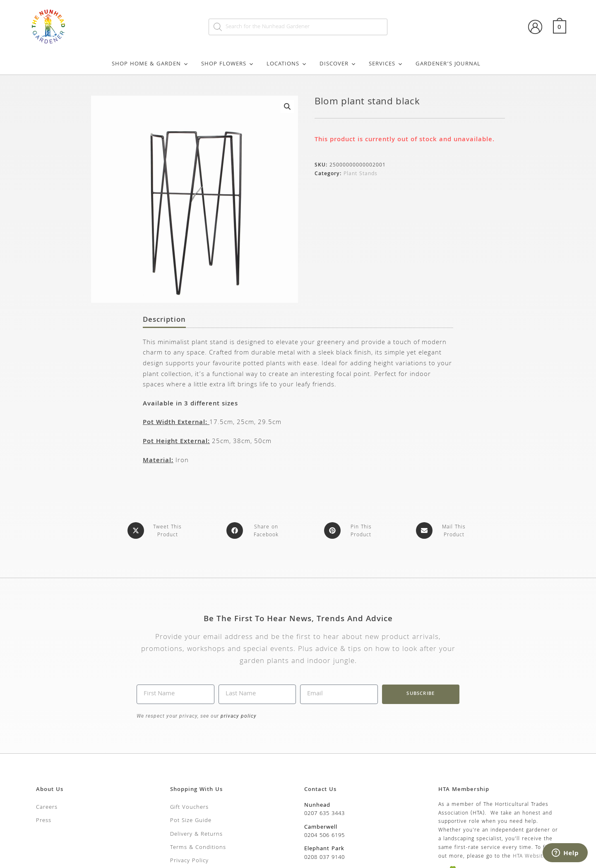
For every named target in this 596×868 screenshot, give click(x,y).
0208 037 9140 (324, 856)
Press (44, 819)
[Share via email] (443, 530)
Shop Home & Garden (150, 64)
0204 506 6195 (324, 834)
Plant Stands (360, 174)
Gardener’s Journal (448, 64)
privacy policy (238, 714)
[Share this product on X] (156, 530)
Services (386, 64)
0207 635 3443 (324, 812)
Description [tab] (164, 321)
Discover (338, 64)
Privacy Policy (189, 859)
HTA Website (530, 855)
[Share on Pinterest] (350, 530)
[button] (287, 106)
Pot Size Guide (191, 819)
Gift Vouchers (189, 806)
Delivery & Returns (196, 833)
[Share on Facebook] (255, 530)
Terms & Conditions (198, 846)
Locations (287, 64)
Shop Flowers (228, 64)
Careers (47, 806)
